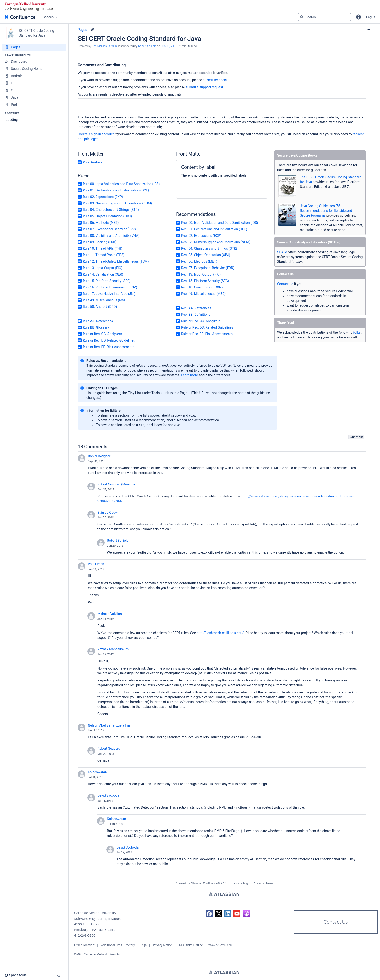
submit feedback (215, 80)
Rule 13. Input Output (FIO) (103, 268)
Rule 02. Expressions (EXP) (103, 197)
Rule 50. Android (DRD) (100, 307)
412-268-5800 (85, 935)
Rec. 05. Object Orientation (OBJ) (206, 255)
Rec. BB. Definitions (196, 315)
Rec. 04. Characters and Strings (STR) (209, 248)
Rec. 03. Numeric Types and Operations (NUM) (216, 242)
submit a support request (204, 87)
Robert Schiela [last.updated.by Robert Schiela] (147, 46)
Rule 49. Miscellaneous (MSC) (105, 300)
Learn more (189, 375)
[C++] (34, 90)
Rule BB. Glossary (96, 327)
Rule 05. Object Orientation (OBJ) (107, 216)
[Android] (34, 76)
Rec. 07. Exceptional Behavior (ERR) (208, 268)
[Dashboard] (34, 62)
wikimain (356, 437)
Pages (82, 30)
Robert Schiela (118, 541)
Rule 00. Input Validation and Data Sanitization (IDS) (121, 184)
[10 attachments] (93, 30)
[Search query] (324, 17)
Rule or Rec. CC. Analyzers (102, 334)
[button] (358, 17)
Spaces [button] (48, 17)
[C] (34, 83)
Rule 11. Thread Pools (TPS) (104, 255)
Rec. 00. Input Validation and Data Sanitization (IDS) (220, 223)
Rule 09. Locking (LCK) (100, 242)
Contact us (286, 284)
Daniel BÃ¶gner (99, 456)
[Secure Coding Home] (34, 69)
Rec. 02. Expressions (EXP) (201, 236)
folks (357, 332)
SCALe (282, 252)
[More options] (368, 30)
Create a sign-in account (96, 134)
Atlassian (224, 894)
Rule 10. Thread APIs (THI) (103, 248)
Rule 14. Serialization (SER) (103, 274)
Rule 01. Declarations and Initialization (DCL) (116, 190)
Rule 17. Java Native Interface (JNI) (109, 294)
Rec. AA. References (196, 308)
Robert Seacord (109, 749)
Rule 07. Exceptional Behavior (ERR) (109, 229)
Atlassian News (264, 883)
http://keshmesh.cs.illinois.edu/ (220, 633)
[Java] (34, 97)
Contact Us (336, 922)
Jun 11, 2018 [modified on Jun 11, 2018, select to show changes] (169, 46)
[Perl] (34, 105)
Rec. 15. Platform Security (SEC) (205, 281)
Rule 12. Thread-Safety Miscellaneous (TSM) (116, 261)
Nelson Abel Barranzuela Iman (110, 725)
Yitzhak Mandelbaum (113, 649)
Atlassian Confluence (204, 883)
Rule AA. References (98, 321)
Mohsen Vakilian (110, 614)
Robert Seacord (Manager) (117, 484)
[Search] (302, 17)
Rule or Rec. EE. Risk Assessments (109, 347)
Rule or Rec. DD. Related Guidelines (109, 340)
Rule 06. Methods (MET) (101, 223)
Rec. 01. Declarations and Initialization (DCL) (214, 229)
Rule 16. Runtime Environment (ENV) (110, 287)
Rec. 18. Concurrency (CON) (202, 287)
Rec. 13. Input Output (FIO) (201, 274)
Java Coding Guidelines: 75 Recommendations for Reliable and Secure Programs (326, 211)
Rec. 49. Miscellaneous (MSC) (203, 294)
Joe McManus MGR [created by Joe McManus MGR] (104, 46)
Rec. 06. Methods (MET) (199, 261)
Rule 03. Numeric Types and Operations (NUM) (117, 203)
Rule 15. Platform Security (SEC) (107, 281)
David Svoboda (108, 795)
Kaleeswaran (97, 772)
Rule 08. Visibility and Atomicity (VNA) (111, 236)
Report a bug (240, 883)
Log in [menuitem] (371, 17)
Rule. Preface (93, 162)
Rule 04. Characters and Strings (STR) (111, 210)
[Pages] (34, 47)
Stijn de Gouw (108, 513)
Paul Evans (96, 564)
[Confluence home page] (20, 17)
